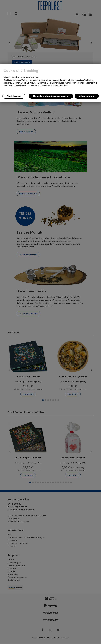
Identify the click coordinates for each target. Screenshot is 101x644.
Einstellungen (14, 96)
